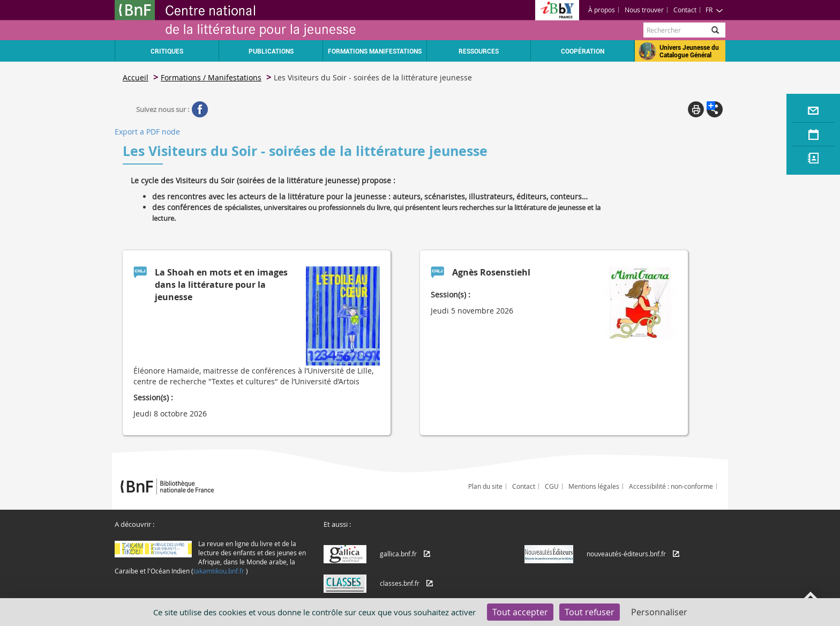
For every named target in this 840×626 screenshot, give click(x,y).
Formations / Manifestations (211, 77)
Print (696, 109)
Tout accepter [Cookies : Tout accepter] (520, 612)
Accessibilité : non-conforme (671, 486)
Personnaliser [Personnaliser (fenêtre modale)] (659, 612)
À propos (602, 10)
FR (714, 10)
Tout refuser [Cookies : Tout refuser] (590, 612)
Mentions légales (594, 486)
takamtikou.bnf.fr (219, 571)
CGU (552, 486)
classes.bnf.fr (400, 583)
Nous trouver (644, 10)
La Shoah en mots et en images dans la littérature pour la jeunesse (221, 285)
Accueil (136, 77)
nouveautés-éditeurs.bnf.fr (626, 554)
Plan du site (485, 486)
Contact (685, 10)
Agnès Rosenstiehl (491, 272)
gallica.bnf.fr (398, 554)
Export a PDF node (147, 132)
